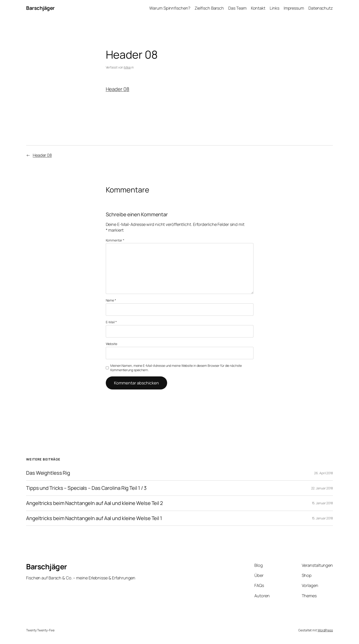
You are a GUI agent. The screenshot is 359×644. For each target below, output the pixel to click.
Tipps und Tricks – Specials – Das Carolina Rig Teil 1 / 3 (86, 488)
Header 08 (118, 89)
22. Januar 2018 (322, 488)
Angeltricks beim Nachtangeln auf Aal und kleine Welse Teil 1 (94, 518)
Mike (127, 67)
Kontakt (258, 8)
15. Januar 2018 (322, 503)
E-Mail (111, 322)
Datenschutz (321, 8)
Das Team (237, 8)
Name (111, 300)
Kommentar (115, 240)
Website (112, 344)
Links (275, 8)
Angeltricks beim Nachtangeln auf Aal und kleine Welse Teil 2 (95, 503)
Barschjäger (40, 8)
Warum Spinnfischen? (170, 8)
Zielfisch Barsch (209, 8)
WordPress (325, 630)
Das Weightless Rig (48, 473)
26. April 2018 (324, 473)
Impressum (294, 8)
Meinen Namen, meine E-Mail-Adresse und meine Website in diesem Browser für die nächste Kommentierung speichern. (176, 368)
